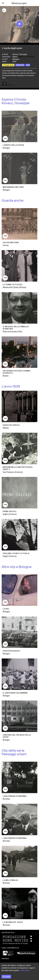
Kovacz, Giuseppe (20, 54)
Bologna (16, 59)
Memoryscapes (19, 3)
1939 (14, 62)
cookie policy (24, 970)
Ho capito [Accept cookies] (6, 977)
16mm (15, 57)
